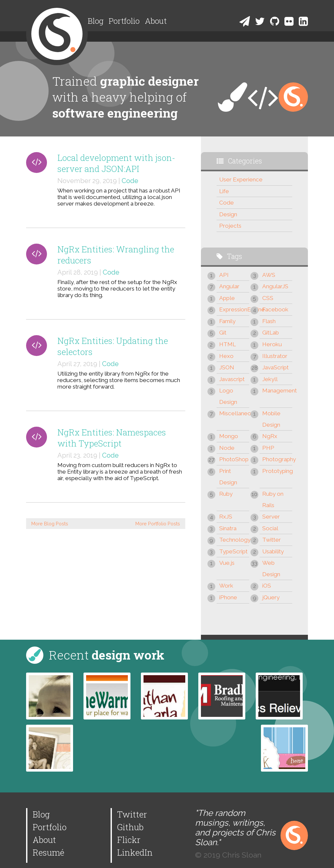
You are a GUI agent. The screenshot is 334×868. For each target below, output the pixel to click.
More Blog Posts (50, 524)
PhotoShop (234, 459)
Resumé (48, 852)
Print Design (228, 477)
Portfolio (124, 21)
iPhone (228, 597)
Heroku (272, 344)
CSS (268, 298)
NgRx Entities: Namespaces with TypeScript (112, 438)
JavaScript (275, 367)
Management (277, 391)
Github (130, 827)
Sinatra (228, 528)
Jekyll (270, 379)
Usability (273, 551)
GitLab (271, 333)
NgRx (270, 436)
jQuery (271, 597)
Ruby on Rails (273, 499)
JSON (227, 367)
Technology (234, 540)
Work (226, 586)
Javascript (232, 379)
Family (227, 321)
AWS (269, 275)
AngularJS (275, 286)
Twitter (272, 540)
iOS (267, 586)
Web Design (271, 569)
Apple (227, 298)
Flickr (129, 840)
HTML (228, 344)
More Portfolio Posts (158, 524)
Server (271, 517)
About (156, 21)
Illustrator (275, 356)
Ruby (226, 494)
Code (130, 181)
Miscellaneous (234, 413)
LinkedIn (135, 852)
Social (270, 528)
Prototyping (277, 471)
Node (227, 448)
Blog (96, 21)
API (224, 275)
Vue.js (227, 563)
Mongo (229, 436)
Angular (229, 286)
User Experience (241, 179)
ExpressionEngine (234, 309)
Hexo (226, 356)
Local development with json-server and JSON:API (116, 163)
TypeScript (233, 551)
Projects (230, 226)
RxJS (226, 517)
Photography (277, 459)
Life (224, 191)
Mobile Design (271, 419)
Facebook (275, 309)
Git (223, 333)
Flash (269, 321)
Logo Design (228, 396)
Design (228, 214)
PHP (268, 448)
